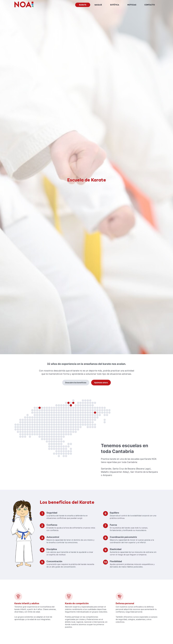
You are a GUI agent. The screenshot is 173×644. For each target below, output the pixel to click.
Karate (83, 5)
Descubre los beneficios (76, 383)
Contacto (150, 5)
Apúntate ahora (101, 383)
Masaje (98, 5)
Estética (115, 5)
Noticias (132, 5)
